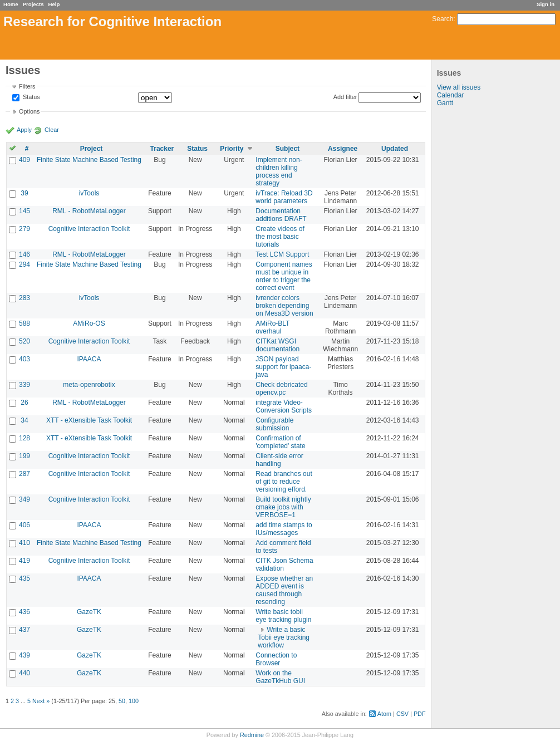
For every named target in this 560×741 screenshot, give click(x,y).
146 (24, 254)
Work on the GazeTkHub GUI (280, 677)
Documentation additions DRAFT (281, 215)
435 (24, 578)
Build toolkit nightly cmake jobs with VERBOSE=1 (283, 507)
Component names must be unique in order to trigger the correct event (284, 276)
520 (24, 341)
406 (24, 525)
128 (24, 438)
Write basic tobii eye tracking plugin (283, 616)
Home (11, 4)
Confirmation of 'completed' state (280, 442)
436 (24, 612)
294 (24, 264)
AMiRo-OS (89, 323)
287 (24, 474)
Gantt (445, 103)
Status (31, 97)
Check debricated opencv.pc (281, 389)
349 (24, 499)
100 (134, 701)
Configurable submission (274, 424)
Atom (384, 714)
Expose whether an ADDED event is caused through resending (284, 590)
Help (54, 4)
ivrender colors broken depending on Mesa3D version (284, 306)
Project (92, 149)
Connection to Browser (276, 659)
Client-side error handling (279, 460)
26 (24, 403)
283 (24, 298)
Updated (395, 149)
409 (24, 160)
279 (24, 229)
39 (24, 193)
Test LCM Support (282, 254)
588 (24, 323)
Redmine (252, 735)
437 (24, 630)
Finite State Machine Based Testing (89, 160)
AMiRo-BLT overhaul (272, 327)
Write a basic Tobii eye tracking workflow (284, 637)
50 (122, 701)
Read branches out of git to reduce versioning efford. (284, 482)
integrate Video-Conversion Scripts (284, 406)
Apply (24, 130)
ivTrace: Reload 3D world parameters (284, 197)
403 (24, 359)
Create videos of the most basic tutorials (280, 237)
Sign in (546, 4)
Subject (288, 149)
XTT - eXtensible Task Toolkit (89, 420)
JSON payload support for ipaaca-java (283, 367)
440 (24, 673)
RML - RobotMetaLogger (89, 211)
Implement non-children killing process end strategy (279, 171)
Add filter (345, 97)
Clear (52, 130)
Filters (27, 86)
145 (24, 211)
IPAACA (89, 359)
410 (24, 543)
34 (24, 420)
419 (24, 561)
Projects (33, 4)
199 (24, 456)
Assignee (343, 149)
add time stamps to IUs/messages (284, 529)
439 (24, 655)
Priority (232, 149)
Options (29, 111)
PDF (420, 714)
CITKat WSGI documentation (277, 345)
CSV (402, 714)
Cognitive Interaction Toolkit (89, 229)
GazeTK (89, 612)
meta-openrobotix (89, 385)
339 (24, 385)
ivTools (89, 193)
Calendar (451, 95)
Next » (41, 701)
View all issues (459, 87)
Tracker (162, 149)
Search (443, 19)
